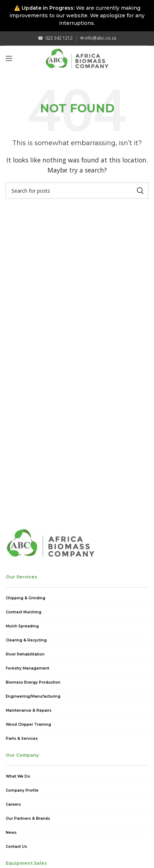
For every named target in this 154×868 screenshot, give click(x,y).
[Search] (77, 191)
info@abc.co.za (98, 38)
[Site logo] (77, 58)
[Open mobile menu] (9, 58)
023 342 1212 (55, 38)
